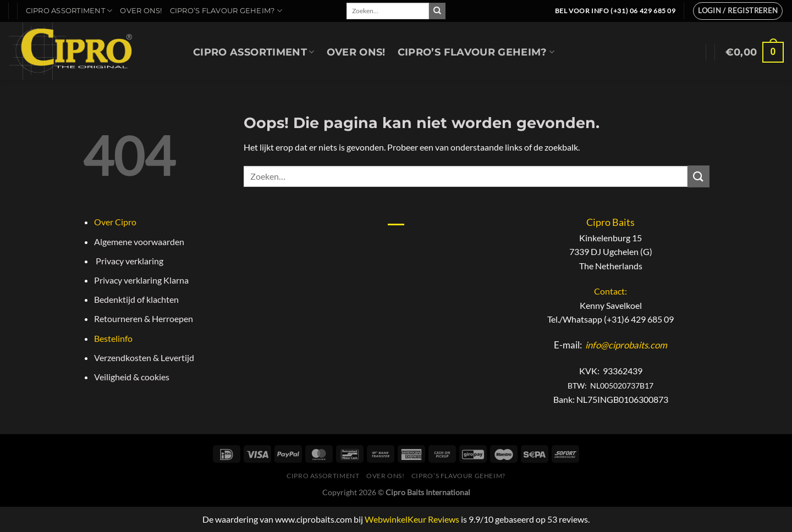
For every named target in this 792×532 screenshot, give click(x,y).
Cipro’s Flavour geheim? (226, 11)
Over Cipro (115, 222)
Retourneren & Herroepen (144, 318)
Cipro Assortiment (69, 11)
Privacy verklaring (129, 261)
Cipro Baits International (428, 492)
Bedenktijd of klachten (136, 299)
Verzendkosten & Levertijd (144, 358)
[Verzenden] (437, 11)
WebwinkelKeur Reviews (412, 519)
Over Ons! (141, 11)
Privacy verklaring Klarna (141, 280)
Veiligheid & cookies (132, 377)
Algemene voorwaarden (139, 242)
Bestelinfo (113, 338)
